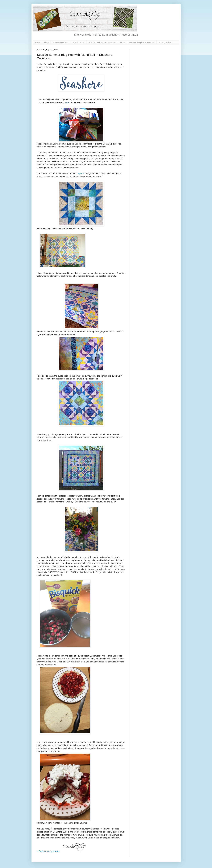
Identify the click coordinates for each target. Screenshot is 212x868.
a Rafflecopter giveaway (48, 851)
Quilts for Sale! (78, 43)
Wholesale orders (60, 43)
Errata (123, 43)
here (67, 102)
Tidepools (80, 173)
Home (37, 43)
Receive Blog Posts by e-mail (142, 43)
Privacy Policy (165, 43)
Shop (46, 43)
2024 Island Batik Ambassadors (102, 43)
